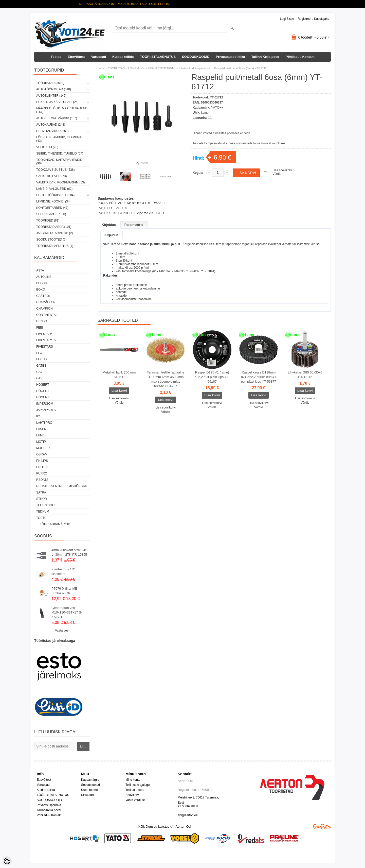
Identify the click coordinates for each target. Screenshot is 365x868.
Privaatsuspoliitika (231, 57)
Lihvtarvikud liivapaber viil (195, 68)
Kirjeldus (109, 225)
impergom (45, 404)
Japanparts (46, 410)
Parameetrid (134, 225)
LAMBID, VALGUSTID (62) (54, 189)
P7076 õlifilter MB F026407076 (64, 591)
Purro (42, 473)
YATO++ (217, 107)
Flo (39, 353)
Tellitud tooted (135, 790)
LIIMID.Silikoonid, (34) (53, 201)
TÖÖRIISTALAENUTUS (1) (55, 246)
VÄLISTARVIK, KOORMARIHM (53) (61, 182)
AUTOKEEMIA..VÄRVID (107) (57, 118)
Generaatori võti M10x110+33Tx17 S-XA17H (67, 612)
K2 (38, 416)
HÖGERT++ (44, 397)
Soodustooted (90, 785)
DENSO (42, 321)
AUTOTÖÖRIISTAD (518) (54, 89)
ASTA (40, 270)
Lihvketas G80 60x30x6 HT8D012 (305, 375)
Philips (42, 461)
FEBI (40, 328)
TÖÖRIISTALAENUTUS (158, 57)
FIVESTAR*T (45, 334)
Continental (47, 315)
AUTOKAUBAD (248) (51, 125)
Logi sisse (287, 19)
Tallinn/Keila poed (265, 57)
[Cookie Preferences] (7, 861)
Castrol (43, 296)
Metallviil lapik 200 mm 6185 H (119, 375)
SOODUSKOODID (196, 57)
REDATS (42, 480)
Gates (41, 366)
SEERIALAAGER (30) (51, 214)
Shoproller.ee (322, 827)
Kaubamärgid (90, 780)
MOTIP (41, 442)
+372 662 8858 (188, 806)
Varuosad (99, 57)
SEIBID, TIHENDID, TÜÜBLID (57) (60, 154)
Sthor (42, 499)
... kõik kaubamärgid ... (55, 524)
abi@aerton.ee (188, 815)
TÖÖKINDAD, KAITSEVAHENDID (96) (59, 162)
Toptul (42, 518)
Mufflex (43, 448)
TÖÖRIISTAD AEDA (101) (54, 227)
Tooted (56, 57)
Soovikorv (132, 795)
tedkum (43, 512)
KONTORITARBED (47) (52, 208)
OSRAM (42, 454)
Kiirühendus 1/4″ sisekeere (63, 572)
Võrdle (277, 174)
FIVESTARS (45, 347)
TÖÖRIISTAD (116, 68)
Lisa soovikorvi (282, 170)
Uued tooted (89, 790)
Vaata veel (62, 631)
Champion (44, 309)
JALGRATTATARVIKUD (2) (54, 233)
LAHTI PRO (44, 423)
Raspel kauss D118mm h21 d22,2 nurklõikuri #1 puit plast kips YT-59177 (259, 377)
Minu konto (133, 780)
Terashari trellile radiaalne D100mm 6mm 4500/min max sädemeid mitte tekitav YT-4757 (166, 379)
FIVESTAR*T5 (46, 340)
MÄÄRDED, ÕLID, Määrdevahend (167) (62, 110)
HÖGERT (43, 385)
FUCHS (41, 359)
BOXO (41, 290)
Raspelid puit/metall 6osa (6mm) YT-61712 (240, 68)
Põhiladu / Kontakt (300, 57)
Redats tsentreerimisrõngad (62, 486)
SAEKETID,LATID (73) (51, 176)
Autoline (44, 277)
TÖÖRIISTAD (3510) (50, 83)
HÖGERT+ (44, 391)
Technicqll (46, 505)
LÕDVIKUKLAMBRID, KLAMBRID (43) (59, 139)
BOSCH (42, 283)
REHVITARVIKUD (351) (52, 131)
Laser (41, 429)
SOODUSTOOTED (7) (51, 240)
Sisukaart (87, 795)
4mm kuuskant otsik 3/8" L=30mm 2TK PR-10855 (69, 552)
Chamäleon (46, 302)
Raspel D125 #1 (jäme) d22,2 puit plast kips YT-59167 (212, 377)
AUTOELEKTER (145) (51, 96)
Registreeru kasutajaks (313, 19)
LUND (40, 435)
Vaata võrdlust (135, 800)
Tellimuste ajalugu (138, 785)
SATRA (41, 492)
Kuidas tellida (123, 57)
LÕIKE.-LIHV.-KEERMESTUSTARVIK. (152, 68)
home (101, 68)
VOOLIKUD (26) (47, 147)
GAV (39, 372)
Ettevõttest (76, 57)
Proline (43, 467)
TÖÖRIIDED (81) (48, 220)
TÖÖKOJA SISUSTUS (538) (55, 170)
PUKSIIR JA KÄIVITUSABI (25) (57, 102)
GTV (39, 378)
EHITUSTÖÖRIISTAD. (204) (55, 195)
